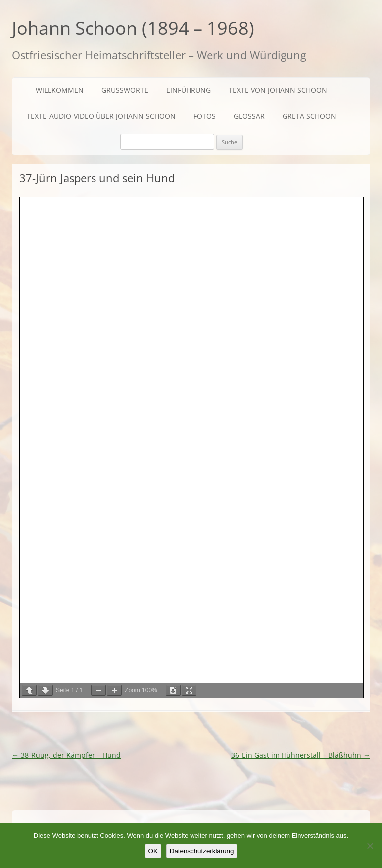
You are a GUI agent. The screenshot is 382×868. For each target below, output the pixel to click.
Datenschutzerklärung (202, 851)
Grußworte (125, 90)
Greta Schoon (309, 116)
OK (153, 851)
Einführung (189, 90)
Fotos (205, 116)
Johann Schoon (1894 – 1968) (133, 28)
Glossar (249, 116)
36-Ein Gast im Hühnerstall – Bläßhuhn (301, 755)
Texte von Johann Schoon (278, 90)
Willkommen (60, 90)
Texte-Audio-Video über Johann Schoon (101, 116)
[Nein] (370, 846)
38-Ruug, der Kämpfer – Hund (66, 755)
